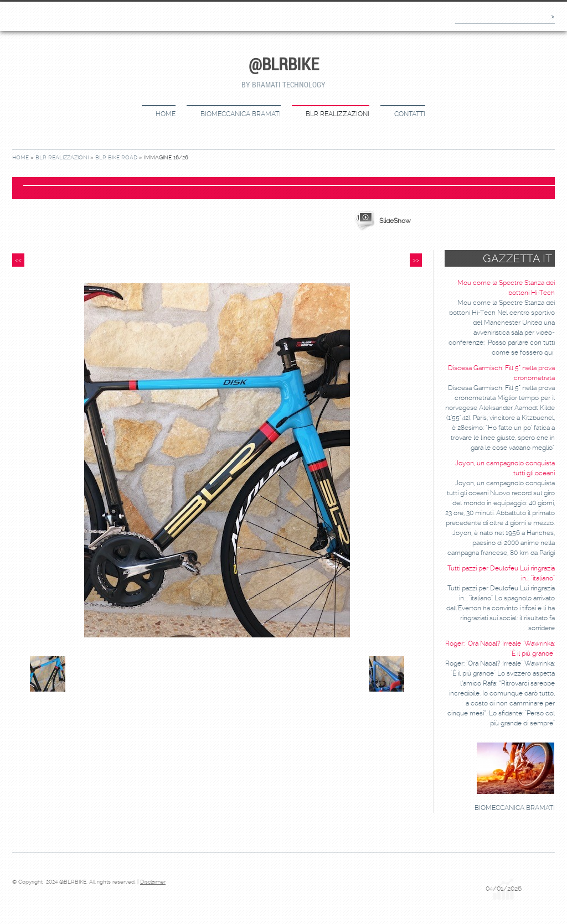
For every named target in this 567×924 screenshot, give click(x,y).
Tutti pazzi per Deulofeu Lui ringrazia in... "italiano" (501, 573)
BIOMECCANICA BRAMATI (241, 114)
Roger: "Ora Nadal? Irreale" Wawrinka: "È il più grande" (500, 648)
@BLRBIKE (284, 64)
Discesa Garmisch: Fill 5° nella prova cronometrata (501, 373)
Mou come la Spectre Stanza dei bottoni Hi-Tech (506, 288)
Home (166, 114)
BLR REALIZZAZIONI (337, 114)
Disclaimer (153, 882)
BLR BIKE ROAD (116, 157)
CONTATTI (410, 114)
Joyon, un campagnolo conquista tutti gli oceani (505, 468)
